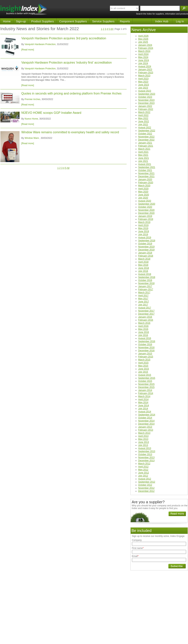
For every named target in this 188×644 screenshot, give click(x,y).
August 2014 (145, 412)
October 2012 (145, 485)
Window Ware (32, 138)
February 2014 (146, 393)
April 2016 (143, 326)
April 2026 (143, 36)
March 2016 (144, 323)
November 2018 (146, 283)
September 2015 (147, 378)
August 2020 (145, 201)
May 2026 (143, 39)
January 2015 (145, 354)
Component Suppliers (73, 21)
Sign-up (21, 21)
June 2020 (144, 195)
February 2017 (146, 289)
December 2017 (146, 314)
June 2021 (144, 158)
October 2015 (145, 381)
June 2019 (144, 231)
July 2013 (143, 445)
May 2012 (143, 470)
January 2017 (145, 286)
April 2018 (143, 262)
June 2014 (144, 406)
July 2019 (143, 234)
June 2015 (144, 369)
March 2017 (144, 293)
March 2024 (144, 51)
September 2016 (147, 341)
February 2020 (146, 183)
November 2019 (146, 247)
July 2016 (143, 335)
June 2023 (144, 85)
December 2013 (146, 461)
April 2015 (143, 363)
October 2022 (145, 134)
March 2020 (144, 186)
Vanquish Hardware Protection (40, 44)
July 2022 (143, 124)
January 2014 (145, 390)
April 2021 (143, 152)
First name (138, 548)
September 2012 (147, 482)
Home (7, 21)
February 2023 (146, 73)
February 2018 (146, 256)
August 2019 (145, 238)
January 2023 (145, 69)
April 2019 (143, 225)
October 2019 (145, 244)
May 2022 (143, 118)
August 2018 (145, 274)
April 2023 (143, 79)
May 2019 (143, 228)
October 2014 (145, 418)
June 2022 (144, 121)
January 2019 (145, 216)
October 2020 (145, 207)
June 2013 (144, 442)
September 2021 (147, 167)
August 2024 (145, 66)
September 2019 (147, 241)
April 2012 (143, 467)
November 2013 (146, 457)
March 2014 (144, 396)
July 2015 (143, 372)
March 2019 (144, 222)
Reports (125, 21)
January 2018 (145, 253)
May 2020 (143, 192)
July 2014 (143, 409)
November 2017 (146, 311)
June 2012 (144, 473)
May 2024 (143, 57)
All (112, 29)
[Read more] (28, 50)
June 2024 (144, 60)
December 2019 (146, 250)
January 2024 (145, 45)
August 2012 (145, 479)
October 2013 (145, 454)
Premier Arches (33, 99)
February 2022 (146, 109)
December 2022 (146, 140)
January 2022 (145, 106)
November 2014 (146, 421)
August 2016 (145, 338)
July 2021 (143, 161)
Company (137, 540)
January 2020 (145, 179)
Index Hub (162, 21)
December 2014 (146, 424)
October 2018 (145, 280)
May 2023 (143, 82)
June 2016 (144, 332)
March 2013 (144, 433)
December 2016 (146, 351)
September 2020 (147, 204)
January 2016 (145, 317)
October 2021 (145, 170)
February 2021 (146, 146)
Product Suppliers (42, 21)
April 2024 (143, 54)
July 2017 (143, 305)
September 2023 (147, 94)
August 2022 (145, 128)
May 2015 (143, 366)
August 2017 (145, 308)
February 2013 (146, 430)
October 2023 (145, 97)
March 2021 (144, 149)
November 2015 (146, 384)
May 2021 (143, 155)
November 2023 (146, 100)
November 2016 (146, 347)
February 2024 (146, 48)
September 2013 (147, 451)
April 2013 (143, 436)
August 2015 (145, 375)
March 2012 (144, 464)
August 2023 (145, 91)
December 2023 (146, 103)
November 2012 (146, 488)
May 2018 (143, 265)
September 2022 (147, 131)
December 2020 (146, 213)
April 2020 (143, 189)
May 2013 (143, 439)
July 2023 (143, 88)
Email (135, 556)
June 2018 (144, 268)
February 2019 (146, 219)
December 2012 (146, 491)
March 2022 (144, 112)
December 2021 (146, 176)
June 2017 (144, 302)
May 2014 (143, 402)
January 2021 (145, 143)
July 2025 (143, 42)
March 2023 (144, 76)
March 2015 (144, 360)
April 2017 (143, 296)
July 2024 (143, 63)
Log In (180, 21)
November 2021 (146, 173)
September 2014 (147, 415)
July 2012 (143, 476)
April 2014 (143, 399)
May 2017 (143, 299)
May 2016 (143, 329)
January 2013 (145, 427)
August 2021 (145, 164)
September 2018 (147, 277)
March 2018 (144, 259)
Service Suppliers (103, 21)
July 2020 (143, 198)
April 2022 (143, 115)
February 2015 (146, 357)
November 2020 (146, 210)
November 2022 (146, 137)
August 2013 (145, 448)
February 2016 (146, 320)
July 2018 (143, 271)
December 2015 (146, 387)
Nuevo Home (31, 119)
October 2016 (145, 344)
